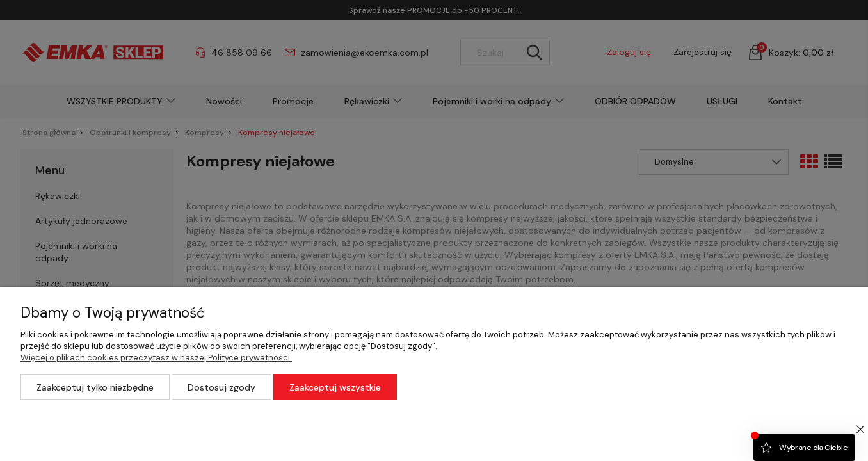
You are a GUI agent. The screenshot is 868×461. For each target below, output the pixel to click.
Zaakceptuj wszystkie (335, 387)
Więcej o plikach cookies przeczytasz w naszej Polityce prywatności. (156, 358)
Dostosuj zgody (221, 387)
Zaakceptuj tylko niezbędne (95, 387)
